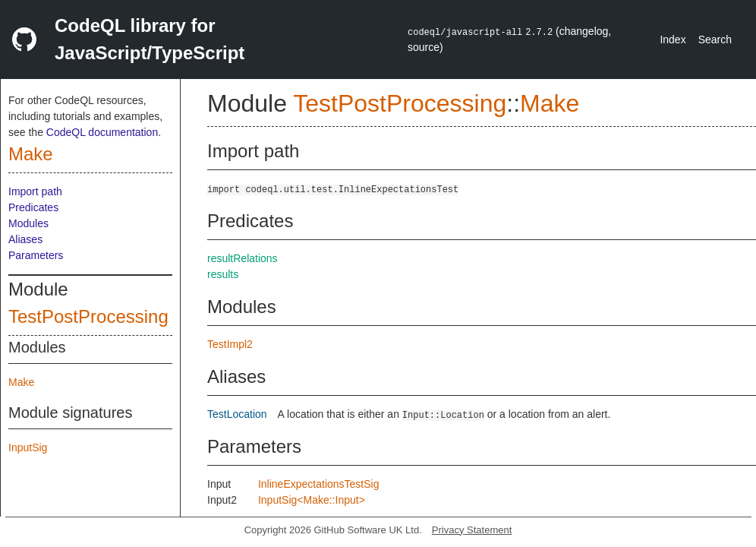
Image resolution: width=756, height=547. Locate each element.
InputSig (28, 447)
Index (673, 40)
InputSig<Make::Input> (312, 500)
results (223, 274)
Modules (28, 223)
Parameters (36, 255)
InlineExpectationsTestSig (319, 484)
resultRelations (243, 258)
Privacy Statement (472, 530)
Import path (35, 191)
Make (31, 154)
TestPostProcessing (88, 316)
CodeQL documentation (102, 132)
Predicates (33, 207)
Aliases (25, 239)
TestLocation (237, 414)
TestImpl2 (230, 344)
